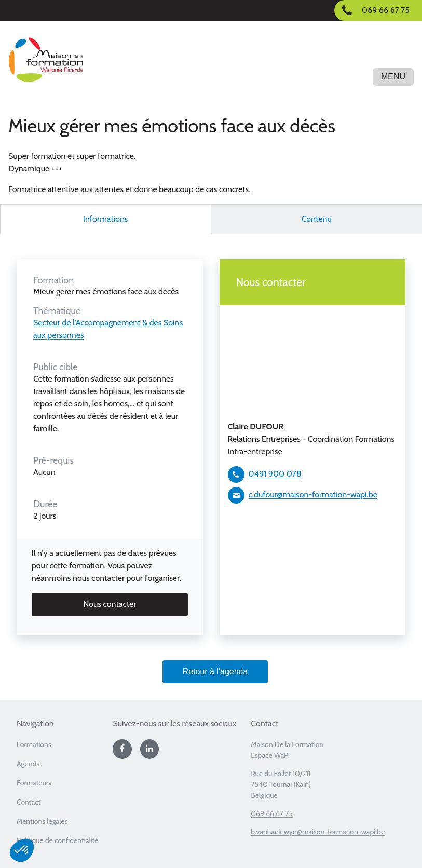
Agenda (28, 764)
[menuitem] (60, 748)
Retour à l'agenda (215, 672)
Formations (34, 744)
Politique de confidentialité (58, 840)
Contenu (317, 219)
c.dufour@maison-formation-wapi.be (313, 494)
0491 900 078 (275, 474)
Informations (106, 219)
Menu (393, 77)
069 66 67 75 (272, 813)
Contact (29, 802)
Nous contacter (110, 604)
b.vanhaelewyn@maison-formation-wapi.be (318, 832)
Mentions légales (42, 821)
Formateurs (34, 783)
